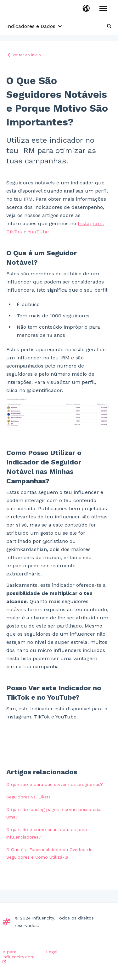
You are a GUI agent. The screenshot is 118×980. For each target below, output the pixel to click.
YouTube (38, 232)
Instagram (90, 223)
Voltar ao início (27, 55)
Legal (52, 952)
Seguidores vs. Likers (28, 797)
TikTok (14, 232)
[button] (86, 9)
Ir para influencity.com (19, 956)
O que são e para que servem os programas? (55, 784)
